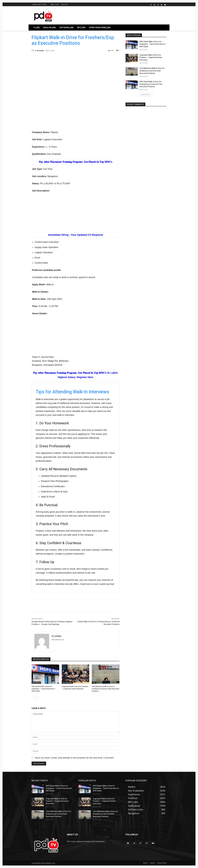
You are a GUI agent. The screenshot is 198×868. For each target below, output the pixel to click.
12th (94, 683)
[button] (163, 27)
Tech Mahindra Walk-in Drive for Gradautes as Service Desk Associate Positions (106, 689)
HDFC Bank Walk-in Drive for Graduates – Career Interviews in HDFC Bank (43, 689)
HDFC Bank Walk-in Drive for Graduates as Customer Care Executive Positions (151, 84)
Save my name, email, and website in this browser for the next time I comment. (75, 758)
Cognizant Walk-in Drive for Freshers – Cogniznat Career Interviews (151, 57)
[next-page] (37, 698)
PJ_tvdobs (40, 51)
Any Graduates (67, 683)
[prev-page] (33, 698)
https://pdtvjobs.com (58, 640)
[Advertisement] (76, 75)
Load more (146, 95)
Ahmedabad (36, 683)
